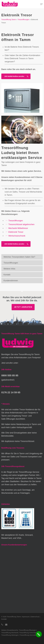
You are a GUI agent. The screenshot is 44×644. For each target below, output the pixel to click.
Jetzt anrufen (23, 307)
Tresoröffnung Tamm (9, 20)
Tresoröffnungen (23, 20)
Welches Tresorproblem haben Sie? (19, 257)
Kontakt (7, 275)
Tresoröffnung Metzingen (10, 635)
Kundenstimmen (11, 281)
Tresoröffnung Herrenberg (29, 635)
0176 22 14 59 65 (11, 392)
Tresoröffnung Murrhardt (10, 633)
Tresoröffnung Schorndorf (28, 633)
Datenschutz (35, 617)
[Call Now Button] (39, 634)
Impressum (26, 617)
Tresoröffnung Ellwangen (27, 630)
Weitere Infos (9, 269)
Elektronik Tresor (16, 232)
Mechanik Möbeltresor (18, 228)
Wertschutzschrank (17, 236)
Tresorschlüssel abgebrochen (21, 224)
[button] (41, 4)
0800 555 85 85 (10, 375)
